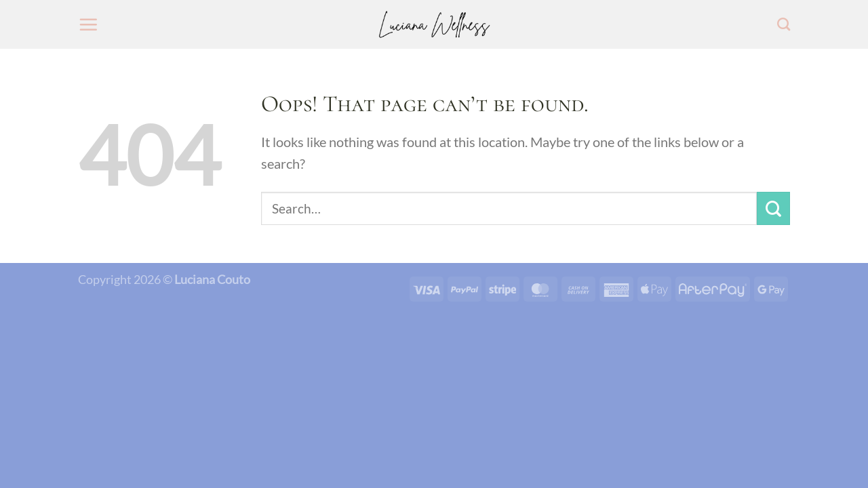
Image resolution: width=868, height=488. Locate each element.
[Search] (784, 24)
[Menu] (88, 24)
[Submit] (773, 208)
